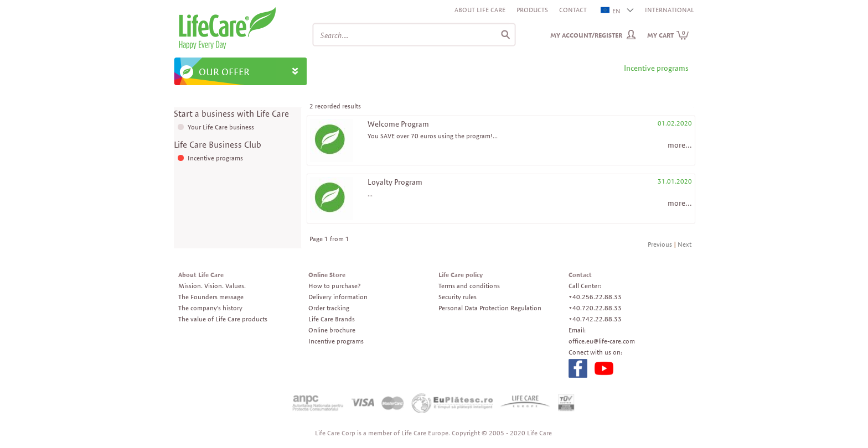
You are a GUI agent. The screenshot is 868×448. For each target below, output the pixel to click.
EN (611, 11)
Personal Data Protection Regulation (490, 308)
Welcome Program (398, 124)
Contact (573, 10)
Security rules (458, 297)
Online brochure (332, 330)
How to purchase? (334, 286)
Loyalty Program (395, 182)
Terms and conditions (469, 286)
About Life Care (480, 10)
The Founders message (211, 297)
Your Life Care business (221, 127)
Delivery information (338, 297)
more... (680, 145)
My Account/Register (586, 35)
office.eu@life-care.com (602, 341)
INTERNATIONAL (670, 10)
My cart (668, 35)
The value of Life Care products (223, 319)
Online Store (327, 275)
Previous (660, 244)
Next (684, 244)
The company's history (210, 308)
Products (532, 10)
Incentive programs (215, 158)
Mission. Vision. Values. (212, 286)
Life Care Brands (332, 319)
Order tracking (329, 308)
